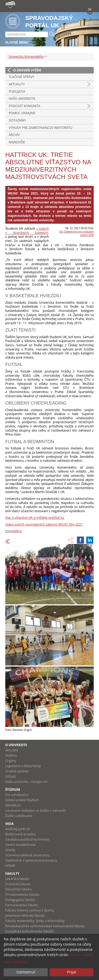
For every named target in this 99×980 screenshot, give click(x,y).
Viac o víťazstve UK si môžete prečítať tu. (35, 518)
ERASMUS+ (13, 805)
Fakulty (12, 874)
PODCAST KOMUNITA (25, 106)
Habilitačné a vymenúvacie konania (31, 860)
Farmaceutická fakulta (22, 905)
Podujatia (17, 91)
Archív (14, 135)
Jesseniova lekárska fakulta (25, 916)
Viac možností (16, 962)
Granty (10, 850)
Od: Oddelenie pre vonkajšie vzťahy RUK (76, 233)
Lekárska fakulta (17, 879)
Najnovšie (17, 142)
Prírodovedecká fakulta (22, 895)
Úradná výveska (17, 771)
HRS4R (10, 866)
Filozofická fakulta (18, 889)
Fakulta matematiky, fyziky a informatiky (35, 921)
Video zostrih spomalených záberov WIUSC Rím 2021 (44, 524)
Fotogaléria (13, 531)
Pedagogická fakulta (20, 900)
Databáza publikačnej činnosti (27, 839)
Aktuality (17, 84)
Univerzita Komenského (26, 57)
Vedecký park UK (18, 829)
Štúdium (13, 790)
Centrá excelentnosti (20, 845)
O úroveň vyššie (27, 70)
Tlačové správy (22, 77)
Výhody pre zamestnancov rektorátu (41, 128)
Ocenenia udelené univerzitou (27, 855)
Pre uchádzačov (17, 795)
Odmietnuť (26, 972)
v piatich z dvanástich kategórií (27, 231)
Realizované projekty (20, 834)
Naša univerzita (22, 99)
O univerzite (16, 745)
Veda (10, 824)
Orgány (11, 761)
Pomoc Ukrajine (22, 113)
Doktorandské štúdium (22, 800)
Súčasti (10, 776)
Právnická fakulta (18, 884)
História (11, 755)
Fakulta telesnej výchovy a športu (30, 910)
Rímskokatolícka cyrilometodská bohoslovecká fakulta (45, 926)
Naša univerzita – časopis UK (26, 782)
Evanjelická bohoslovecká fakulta (29, 931)
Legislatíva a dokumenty (23, 766)
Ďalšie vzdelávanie (19, 816)
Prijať (72, 972)
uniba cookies (82, 955)
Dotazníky (17, 120)
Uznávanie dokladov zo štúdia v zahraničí (36, 811)
